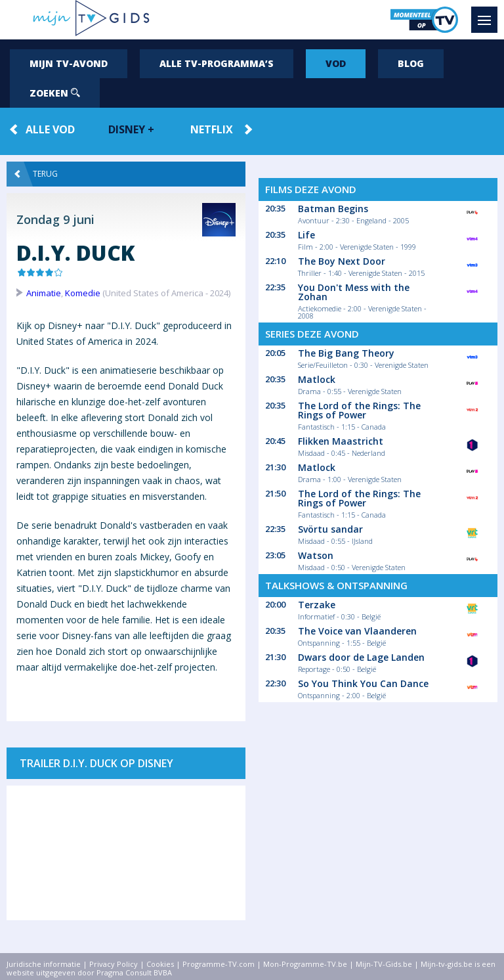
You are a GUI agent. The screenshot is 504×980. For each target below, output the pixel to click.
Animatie (44, 293)
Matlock (317, 379)
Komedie (83, 293)
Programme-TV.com (219, 964)
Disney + (131, 129)
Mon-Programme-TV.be (305, 964)
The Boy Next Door (342, 261)
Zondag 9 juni (55, 219)
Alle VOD (50, 129)
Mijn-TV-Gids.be (384, 964)
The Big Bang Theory (346, 353)
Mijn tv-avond (69, 63)
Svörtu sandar (330, 529)
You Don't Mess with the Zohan (354, 292)
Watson (316, 555)
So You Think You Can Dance (363, 683)
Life (306, 235)
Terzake (317, 605)
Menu (488, 14)
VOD (336, 63)
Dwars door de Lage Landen (361, 657)
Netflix (212, 129)
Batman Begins (333, 209)
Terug (36, 174)
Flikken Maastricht (341, 441)
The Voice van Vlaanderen (357, 631)
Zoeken (55, 93)
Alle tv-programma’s (217, 63)
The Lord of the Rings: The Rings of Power (359, 410)
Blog (411, 63)
